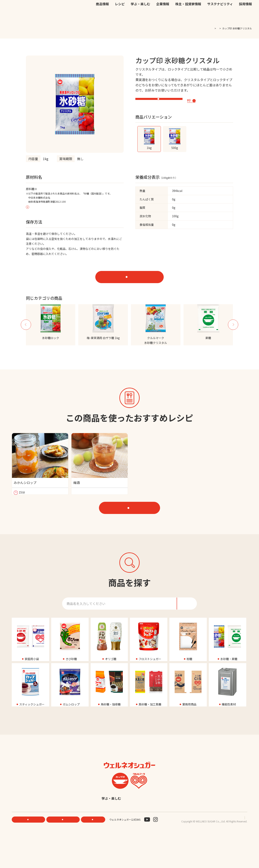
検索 (232, 8)
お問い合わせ (176, 8)
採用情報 (245, 17)
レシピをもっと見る (132, 525)
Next (233, 332)
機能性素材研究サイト (123, 8)
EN (198, 8)
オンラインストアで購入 (133, 278)
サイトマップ (240, 850)
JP (192, 8)
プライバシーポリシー (216, 850)
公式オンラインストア (152, 8)
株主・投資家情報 (188, 17)
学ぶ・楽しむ (140, 17)
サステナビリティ (220, 17)
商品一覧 (212, 28)
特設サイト (161, 102)
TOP (200, 28)
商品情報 (102, 17)
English (161, 830)
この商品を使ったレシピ (209, 101)
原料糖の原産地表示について (47, 208)
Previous (26, 332)
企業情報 (163, 17)
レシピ (120, 17)
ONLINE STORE (64, 852)
